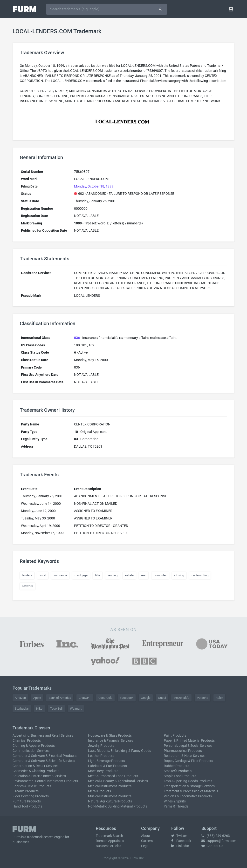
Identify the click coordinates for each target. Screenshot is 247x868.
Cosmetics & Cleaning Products (36, 771)
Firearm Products (26, 791)
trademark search (40, 837)
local (43, 575)
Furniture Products (27, 801)
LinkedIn (180, 846)
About (146, 836)
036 (77, 338)
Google (146, 698)
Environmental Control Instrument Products (45, 781)
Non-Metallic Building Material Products (118, 806)
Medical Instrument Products (110, 786)
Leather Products (101, 756)
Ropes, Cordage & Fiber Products (188, 761)
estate (129, 575)
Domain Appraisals (110, 841)
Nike (39, 709)
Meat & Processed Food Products (113, 776)
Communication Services (31, 751)
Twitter (179, 836)
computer (160, 575)
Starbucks (22, 709)
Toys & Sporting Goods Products (188, 781)
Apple (37, 698)
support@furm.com (219, 841)
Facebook (127, 698)
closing (179, 575)
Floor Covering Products (31, 796)
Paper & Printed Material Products (189, 740)
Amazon (20, 698)
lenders (27, 575)
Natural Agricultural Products (110, 801)
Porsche (202, 698)
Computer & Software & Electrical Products (45, 756)
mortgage (81, 575)
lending (113, 575)
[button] (231, 9)
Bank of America (60, 698)
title (98, 575)
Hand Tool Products (27, 806)
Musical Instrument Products (110, 796)
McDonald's (181, 698)
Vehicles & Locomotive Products (188, 796)
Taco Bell (56, 709)
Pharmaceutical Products (183, 751)
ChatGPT (85, 698)
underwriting (200, 575)
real (144, 575)
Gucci (162, 698)
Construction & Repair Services (35, 766)
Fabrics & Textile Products (32, 786)
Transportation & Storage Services (189, 786)
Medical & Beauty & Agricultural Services (118, 781)
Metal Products (99, 791)
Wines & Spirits (175, 801)
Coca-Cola (105, 698)
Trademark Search (109, 836)
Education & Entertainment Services (39, 776)
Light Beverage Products (106, 761)
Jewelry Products (101, 746)
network (27, 586)
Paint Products (175, 735)
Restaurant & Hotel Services (185, 756)
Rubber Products (176, 766)
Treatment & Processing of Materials (191, 791)
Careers (147, 841)
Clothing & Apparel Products (34, 746)
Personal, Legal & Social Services (188, 746)
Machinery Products (103, 771)
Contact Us (212, 846)
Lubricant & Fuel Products (107, 766)
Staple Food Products (180, 776)
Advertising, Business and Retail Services (43, 735)
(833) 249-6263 (216, 836)
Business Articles (108, 846)
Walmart (76, 709)
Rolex (219, 698)
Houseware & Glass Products (110, 735)
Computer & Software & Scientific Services (44, 761)
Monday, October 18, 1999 (94, 186)
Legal (145, 846)
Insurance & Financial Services (111, 740)
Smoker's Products (178, 771)
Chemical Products (27, 740)
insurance (60, 575)
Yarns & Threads (176, 806)
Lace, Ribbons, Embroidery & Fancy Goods (120, 751)
